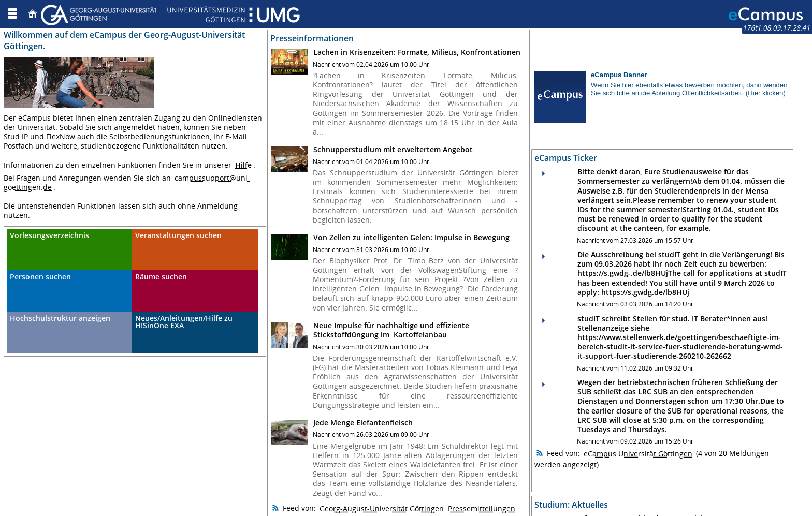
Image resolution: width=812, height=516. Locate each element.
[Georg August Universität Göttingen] (170, 14)
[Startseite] (33, 14)
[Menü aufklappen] (12, 14)
